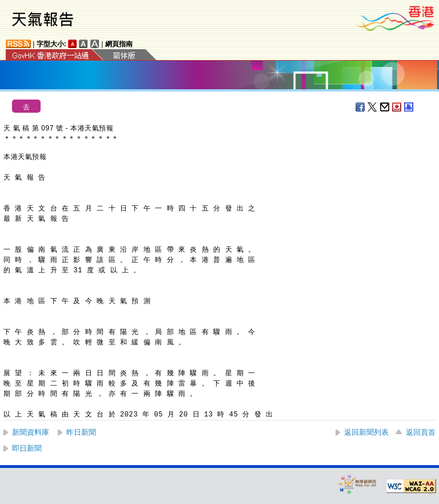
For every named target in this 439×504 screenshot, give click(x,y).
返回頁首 (421, 432)
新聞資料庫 (31, 432)
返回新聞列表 (366, 432)
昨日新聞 (81, 432)
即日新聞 (27, 448)
